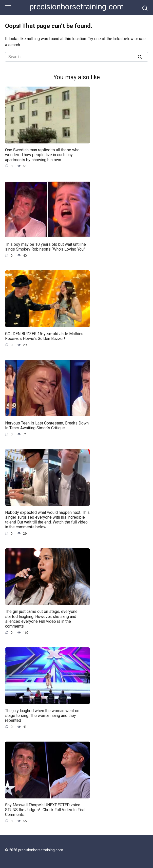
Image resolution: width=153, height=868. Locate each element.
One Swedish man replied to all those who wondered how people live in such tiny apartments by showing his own (42, 155)
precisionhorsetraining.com (77, 7)
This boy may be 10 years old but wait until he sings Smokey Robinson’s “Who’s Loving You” (45, 247)
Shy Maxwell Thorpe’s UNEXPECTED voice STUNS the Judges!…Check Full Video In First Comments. (45, 810)
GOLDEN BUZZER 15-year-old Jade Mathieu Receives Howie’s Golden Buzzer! (44, 336)
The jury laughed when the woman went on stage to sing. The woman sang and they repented (42, 715)
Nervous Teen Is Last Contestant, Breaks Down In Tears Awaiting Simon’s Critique (47, 425)
